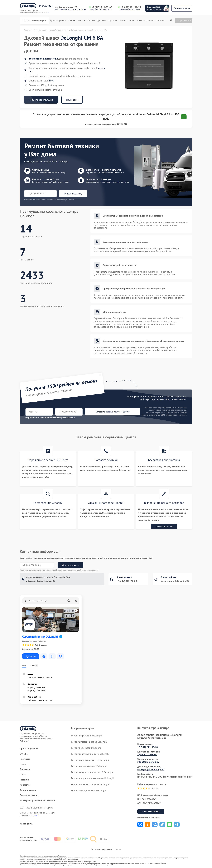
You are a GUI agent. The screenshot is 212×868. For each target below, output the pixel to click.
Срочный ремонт (58, 21)
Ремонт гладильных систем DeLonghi (90, 760)
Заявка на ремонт (145, 21)
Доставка (102, 21)
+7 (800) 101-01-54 (131, 7)
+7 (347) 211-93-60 (102, 7)
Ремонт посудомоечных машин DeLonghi (93, 778)
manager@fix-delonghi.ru (151, 769)
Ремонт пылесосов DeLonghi (86, 748)
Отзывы (91, 21)
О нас (82, 21)
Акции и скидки (127, 21)
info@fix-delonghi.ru (148, 762)
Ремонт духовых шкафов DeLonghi (89, 742)
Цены (72, 21)
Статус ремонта (184, 20)
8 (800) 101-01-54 (147, 754)
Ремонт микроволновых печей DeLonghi (92, 772)
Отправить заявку (73, 194)
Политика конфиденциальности (106, 849)
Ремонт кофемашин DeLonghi (87, 736)
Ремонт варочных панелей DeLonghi (90, 754)
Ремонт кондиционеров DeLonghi (89, 766)
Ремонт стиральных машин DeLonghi (90, 784)
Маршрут (31, 656)
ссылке (35, 815)
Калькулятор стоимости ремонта (37, 800)
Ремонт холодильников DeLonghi (88, 790)
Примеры (25, 759)
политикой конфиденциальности (62, 417)
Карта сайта (26, 824)
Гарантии (113, 21)
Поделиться (140, 824)
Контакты (161, 21)
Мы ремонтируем (34, 20)
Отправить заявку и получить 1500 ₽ (113, 412)
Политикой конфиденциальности (85, 570)
